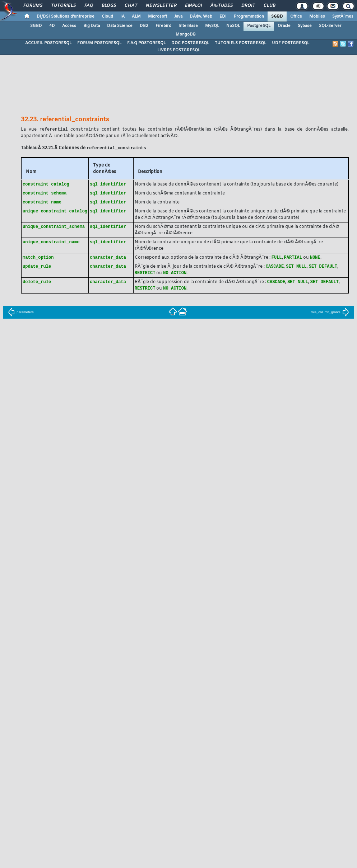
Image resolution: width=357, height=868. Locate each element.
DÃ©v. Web (201, 17)
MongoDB (186, 34)
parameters (21, 316)
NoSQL (233, 26)
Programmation (249, 17)
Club (269, 6)
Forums (33, 6)
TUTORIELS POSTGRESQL (240, 43)
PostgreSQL (259, 26)
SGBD (277, 17)
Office (296, 17)
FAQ (89, 6)
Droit (248, 6)
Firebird (163, 26)
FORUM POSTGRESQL (99, 43)
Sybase (305, 26)
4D (52, 26)
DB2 (144, 26)
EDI (223, 17)
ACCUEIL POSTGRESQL (48, 43)
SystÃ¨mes (343, 17)
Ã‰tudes (222, 6)
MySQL (212, 26)
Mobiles (317, 17)
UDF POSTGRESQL (291, 43)
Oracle (284, 26)
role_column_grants (330, 316)
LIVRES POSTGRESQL (179, 50)
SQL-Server (330, 26)
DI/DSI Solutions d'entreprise (66, 17)
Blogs (109, 6)
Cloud (107, 17)
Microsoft (157, 17)
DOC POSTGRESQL (190, 43)
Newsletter (161, 6)
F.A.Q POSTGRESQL (146, 43)
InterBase (188, 26)
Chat (131, 6)
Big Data (92, 26)
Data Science (120, 26)
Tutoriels (63, 6)
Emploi (193, 6)
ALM (136, 17)
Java (178, 17)
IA (122, 17)
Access (69, 26)
